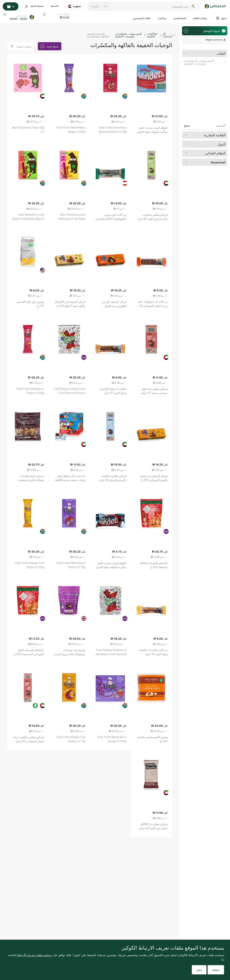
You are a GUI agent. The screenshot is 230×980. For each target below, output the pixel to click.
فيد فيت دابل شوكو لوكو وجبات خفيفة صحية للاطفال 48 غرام (69, 480)
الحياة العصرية (180, 18)
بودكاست (162, 18)
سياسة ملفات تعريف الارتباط (34, 955)
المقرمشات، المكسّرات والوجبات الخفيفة (205, 62)
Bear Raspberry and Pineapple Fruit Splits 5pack (72, 219)
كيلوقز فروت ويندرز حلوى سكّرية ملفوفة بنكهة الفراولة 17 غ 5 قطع (151, 132)
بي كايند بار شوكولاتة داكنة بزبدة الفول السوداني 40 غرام (153, 306)
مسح (187, 125)
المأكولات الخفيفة (152, 35)
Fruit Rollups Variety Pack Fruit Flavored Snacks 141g (69, 393)
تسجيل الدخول (34, 6)
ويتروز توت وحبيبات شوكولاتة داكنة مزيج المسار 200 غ (70, 654)
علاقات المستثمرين (142, 18)
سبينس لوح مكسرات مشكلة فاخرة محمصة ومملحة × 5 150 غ (32, 480)
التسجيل (54, 6)
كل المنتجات (167, 35)
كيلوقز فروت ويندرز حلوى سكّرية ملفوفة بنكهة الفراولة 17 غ (110, 567)
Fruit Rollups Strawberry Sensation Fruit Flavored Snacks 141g (111, 654)
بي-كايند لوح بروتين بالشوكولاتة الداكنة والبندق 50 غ (111, 219)
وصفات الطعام (200, 18)
